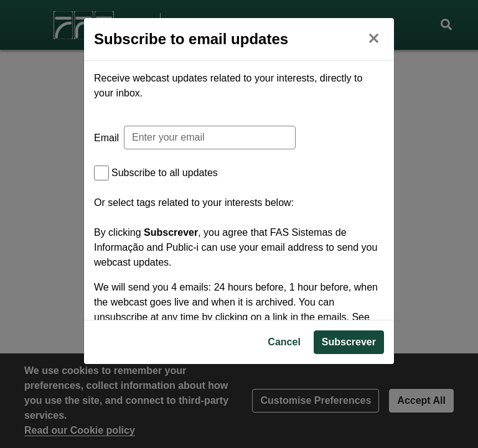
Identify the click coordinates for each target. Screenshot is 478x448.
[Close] (373, 37)
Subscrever (349, 392)
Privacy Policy (145, 332)
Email (106, 138)
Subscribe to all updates (165, 173)
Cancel (284, 392)
